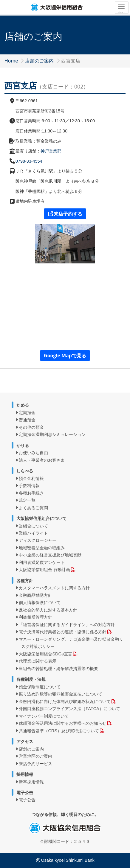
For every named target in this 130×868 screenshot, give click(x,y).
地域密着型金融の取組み (42, 548)
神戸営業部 (51, 151)
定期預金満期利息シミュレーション (52, 434)
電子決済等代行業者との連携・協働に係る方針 (63, 632)
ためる (23, 405)
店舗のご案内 (39, 61)
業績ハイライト (33, 533)
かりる (23, 446)
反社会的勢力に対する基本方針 (48, 610)
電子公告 (27, 800)
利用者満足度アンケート (42, 562)
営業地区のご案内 (35, 756)
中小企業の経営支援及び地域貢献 (50, 555)
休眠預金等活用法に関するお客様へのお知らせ (63, 723)
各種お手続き (31, 493)
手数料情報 (29, 486)
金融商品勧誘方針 (35, 595)
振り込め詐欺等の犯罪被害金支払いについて (61, 694)
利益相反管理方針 (35, 617)
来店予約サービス (35, 764)
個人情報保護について (40, 602)
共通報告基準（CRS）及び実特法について (59, 731)
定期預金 (27, 413)
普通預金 (27, 420)
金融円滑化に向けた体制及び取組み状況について (65, 701)
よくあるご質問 (33, 508)
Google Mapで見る (65, 356)
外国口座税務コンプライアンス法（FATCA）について (69, 709)
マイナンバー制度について (44, 716)
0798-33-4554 (29, 161)
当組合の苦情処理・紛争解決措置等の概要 (58, 669)
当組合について (33, 526)
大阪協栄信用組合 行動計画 (44, 570)
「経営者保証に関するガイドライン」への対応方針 (67, 625)
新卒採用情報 (31, 782)
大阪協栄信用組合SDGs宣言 (45, 654)
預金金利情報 (31, 478)
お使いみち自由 (33, 453)
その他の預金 (31, 427)
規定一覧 (27, 500)
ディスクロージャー (38, 540)
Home (11, 61)
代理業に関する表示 (38, 661)
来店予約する (65, 214)
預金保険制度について (40, 687)
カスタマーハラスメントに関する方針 (54, 588)
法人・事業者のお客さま (42, 460)
